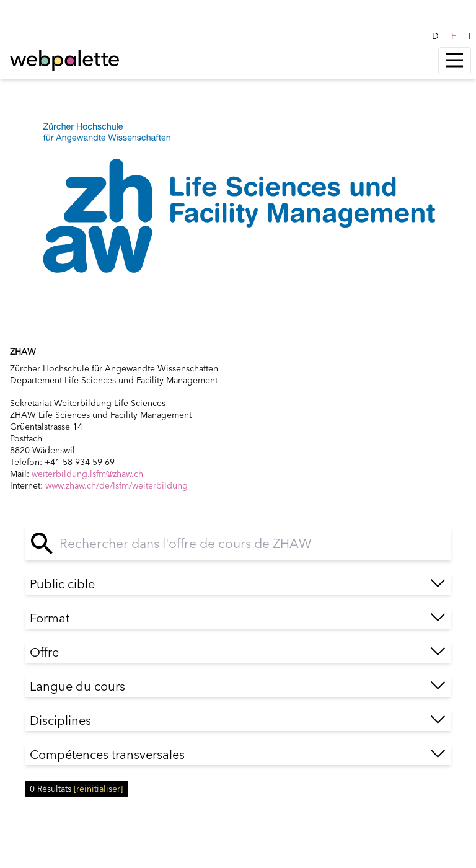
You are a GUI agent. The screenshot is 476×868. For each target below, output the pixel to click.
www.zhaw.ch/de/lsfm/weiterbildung (117, 485)
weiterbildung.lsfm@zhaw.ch (87, 474)
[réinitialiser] (98, 789)
